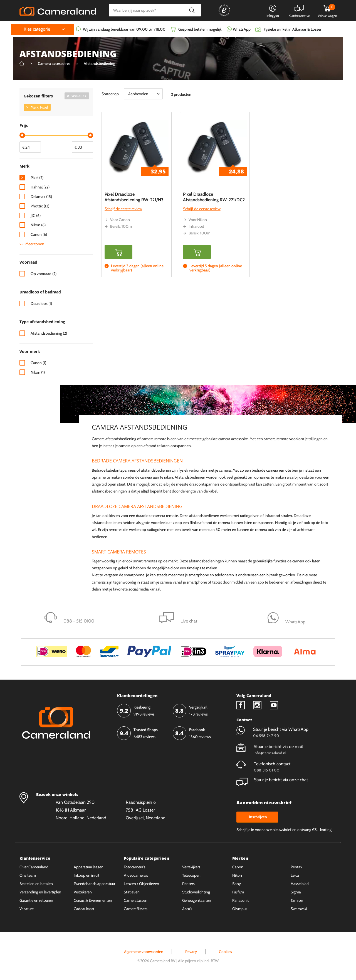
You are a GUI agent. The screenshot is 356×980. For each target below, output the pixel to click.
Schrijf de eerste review (123, 209)
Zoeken (192, 10)
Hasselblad (300, 884)
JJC (36, 215)
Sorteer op (110, 94)
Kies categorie (37, 29)
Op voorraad (44, 274)
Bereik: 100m (121, 226)
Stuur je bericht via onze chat (272, 780)
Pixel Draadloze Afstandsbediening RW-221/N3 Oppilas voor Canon (134, 200)
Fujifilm (238, 892)
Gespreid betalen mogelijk (200, 29)
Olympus (240, 909)
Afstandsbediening (49, 333)
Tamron (297, 900)
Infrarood (196, 226)
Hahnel (40, 187)
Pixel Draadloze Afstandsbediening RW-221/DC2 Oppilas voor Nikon (214, 200)
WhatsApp (241, 29)
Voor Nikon (198, 220)
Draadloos (41, 303)
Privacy (191, 952)
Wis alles (79, 96)
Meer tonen (35, 244)
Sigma (296, 892)
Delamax (41, 197)
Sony (237, 884)
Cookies (225, 952)
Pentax (296, 867)
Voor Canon (120, 220)
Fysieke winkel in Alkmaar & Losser (293, 29)
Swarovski (299, 909)
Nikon (38, 225)
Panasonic (241, 900)
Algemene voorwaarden (144, 952)
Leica (295, 875)
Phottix (40, 206)
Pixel (37, 178)
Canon (39, 234)
